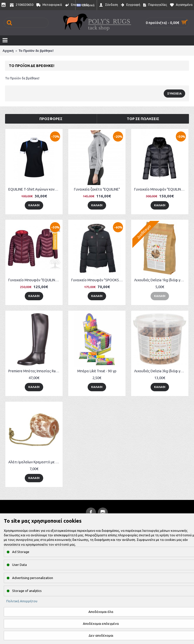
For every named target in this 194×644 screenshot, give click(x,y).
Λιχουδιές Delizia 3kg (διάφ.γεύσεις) (161, 371)
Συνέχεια (174, 94)
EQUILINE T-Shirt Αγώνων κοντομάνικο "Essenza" (35, 189)
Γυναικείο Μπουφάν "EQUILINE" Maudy (35, 280)
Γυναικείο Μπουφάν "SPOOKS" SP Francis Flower (98, 280)
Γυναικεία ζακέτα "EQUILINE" (97, 189)
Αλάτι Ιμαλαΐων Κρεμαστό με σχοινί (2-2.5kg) (35, 462)
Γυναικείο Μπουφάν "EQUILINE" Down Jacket (161, 189)
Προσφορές (51, 119)
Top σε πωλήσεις (143, 119)
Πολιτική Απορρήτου (22, 601)
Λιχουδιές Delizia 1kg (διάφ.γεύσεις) (161, 280)
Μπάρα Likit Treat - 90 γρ (97, 371)
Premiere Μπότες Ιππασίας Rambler (35, 371)
